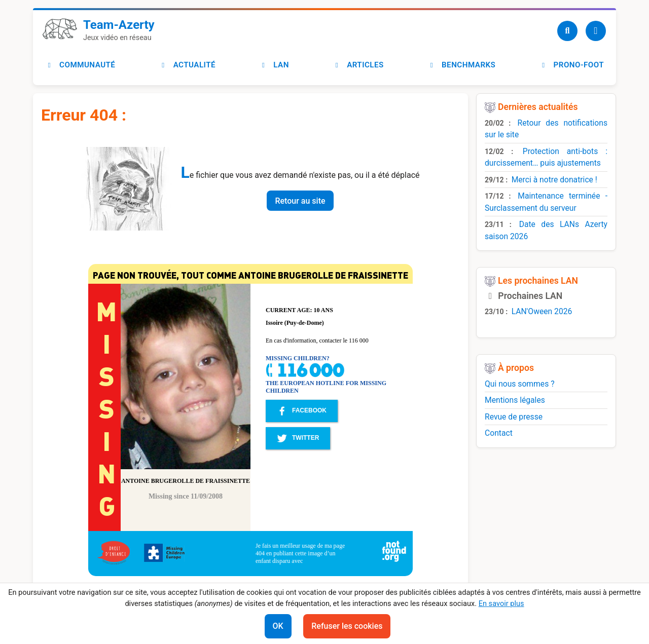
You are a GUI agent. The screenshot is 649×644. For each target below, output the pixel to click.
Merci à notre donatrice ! (554, 180)
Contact (499, 433)
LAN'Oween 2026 (542, 311)
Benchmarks (461, 65)
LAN (274, 65)
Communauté (80, 65)
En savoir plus (501, 603)
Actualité (187, 65)
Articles (358, 65)
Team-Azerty (119, 25)
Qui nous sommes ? (520, 384)
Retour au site (300, 201)
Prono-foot (571, 65)
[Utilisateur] (596, 31)
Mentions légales (515, 400)
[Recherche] (567, 31)
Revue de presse (514, 417)
